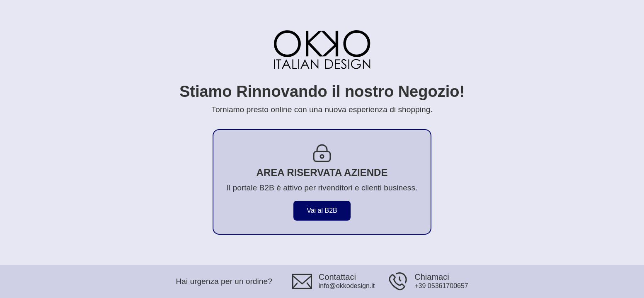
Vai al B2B (322, 210)
